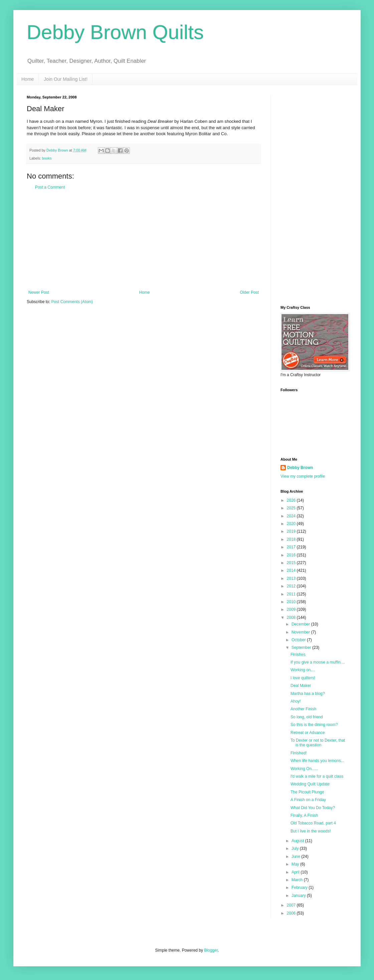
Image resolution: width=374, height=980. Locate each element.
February (300, 888)
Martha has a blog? (308, 694)
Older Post (249, 292)
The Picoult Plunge (307, 792)
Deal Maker (301, 686)
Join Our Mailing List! (66, 79)
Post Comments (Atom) (72, 302)
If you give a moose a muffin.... (318, 662)
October (299, 640)
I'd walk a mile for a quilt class (317, 776)
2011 (292, 594)
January (299, 896)
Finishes (298, 655)
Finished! (299, 753)
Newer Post (39, 292)
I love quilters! (303, 678)
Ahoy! (296, 701)
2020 (292, 524)
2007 (292, 905)
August (298, 841)
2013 (292, 578)
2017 (292, 547)
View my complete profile (303, 476)
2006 (292, 913)
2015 (292, 563)
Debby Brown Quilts (115, 32)
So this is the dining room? (314, 725)
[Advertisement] (144, 240)
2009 (292, 609)
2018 (292, 539)
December (301, 624)
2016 (292, 555)
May (296, 864)
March (298, 880)
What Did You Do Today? (313, 808)
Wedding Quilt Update (310, 784)
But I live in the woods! (311, 831)
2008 (292, 618)
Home (28, 79)
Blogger (211, 950)
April (296, 872)
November (301, 632)
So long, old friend (307, 717)
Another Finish (303, 709)
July (296, 848)
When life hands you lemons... (317, 761)
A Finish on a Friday (308, 800)
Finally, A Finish (304, 815)
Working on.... (303, 670)
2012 (292, 586)
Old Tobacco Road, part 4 (313, 823)
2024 (292, 516)
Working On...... (304, 769)
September (302, 648)
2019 (292, 531)
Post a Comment (50, 187)
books (47, 158)
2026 (292, 500)
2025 (292, 508)
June (296, 856)
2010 (292, 602)
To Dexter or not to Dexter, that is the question (318, 743)
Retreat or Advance (308, 733)
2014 (292, 570)
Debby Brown (300, 468)
